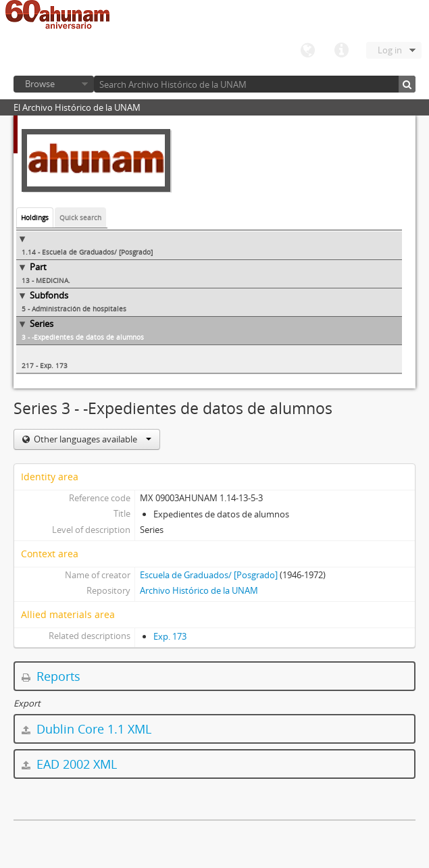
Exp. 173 (170, 636)
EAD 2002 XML (69, 764)
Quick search (80, 218)
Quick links (341, 51)
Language (307, 51)
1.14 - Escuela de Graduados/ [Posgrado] (87, 252)
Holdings (35, 218)
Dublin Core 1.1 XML (86, 729)
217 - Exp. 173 (45, 365)
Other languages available (92, 439)
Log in (390, 50)
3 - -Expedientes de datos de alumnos (83, 337)
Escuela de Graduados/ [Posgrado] (209, 575)
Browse (40, 84)
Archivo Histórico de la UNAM (199, 590)
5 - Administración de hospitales (74, 309)
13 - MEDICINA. (46, 280)
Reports (51, 676)
